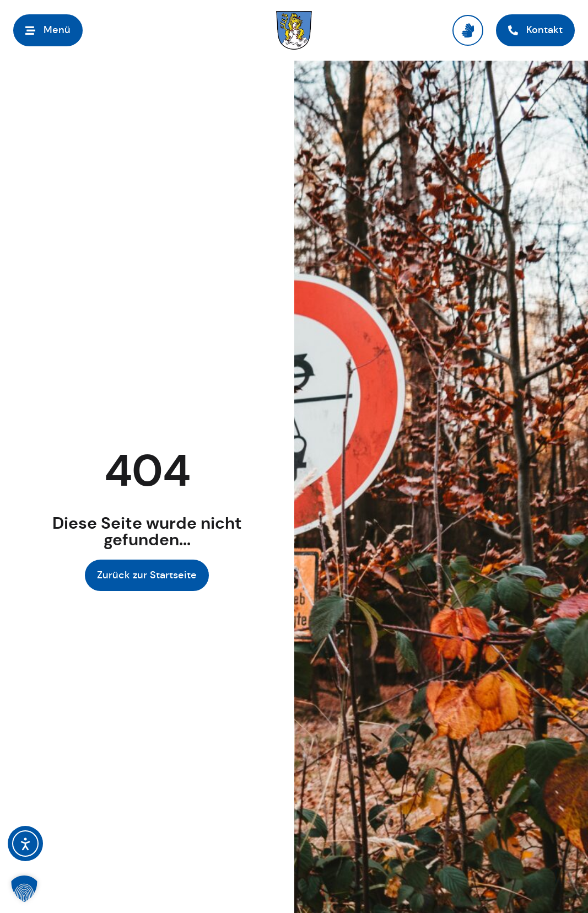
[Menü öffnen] (48, 30)
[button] (24, 889)
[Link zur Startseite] (294, 30)
